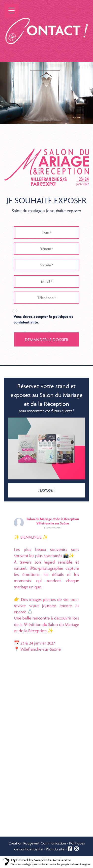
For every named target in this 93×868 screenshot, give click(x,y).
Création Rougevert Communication (37, 843)
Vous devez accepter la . (44, 319)
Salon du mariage (27, 211)
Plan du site (55, 849)
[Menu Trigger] (12, 11)
